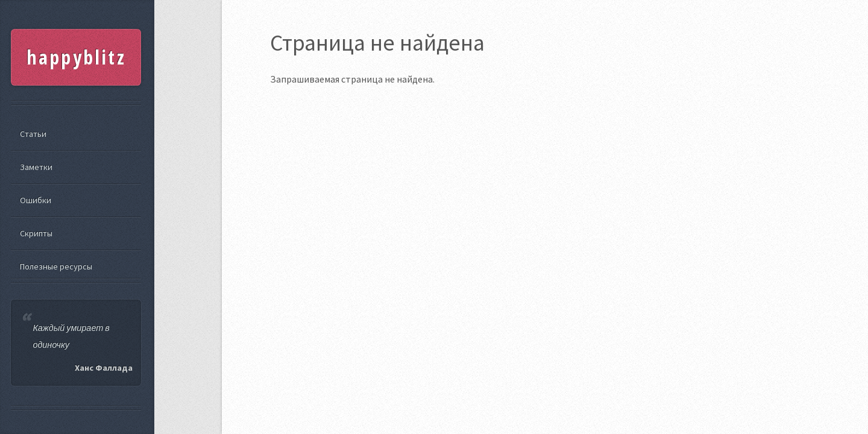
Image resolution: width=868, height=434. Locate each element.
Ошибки (36, 200)
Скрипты (36, 233)
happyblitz (76, 57)
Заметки (36, 167)
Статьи (33, 134)
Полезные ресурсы (56, 266)
